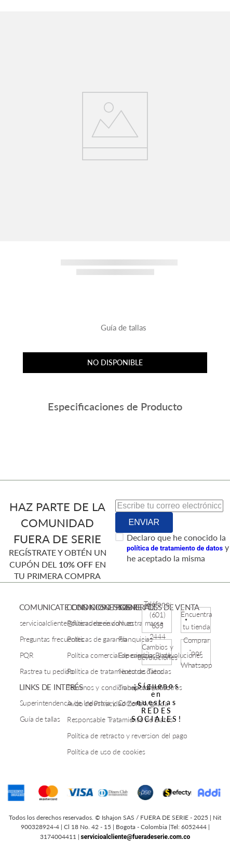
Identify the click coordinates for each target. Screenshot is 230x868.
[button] (115, 332)
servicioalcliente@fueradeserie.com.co (136, 837)
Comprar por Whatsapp (197, 652)
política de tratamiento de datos (175, 548)
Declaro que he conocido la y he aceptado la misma (178, 548)
